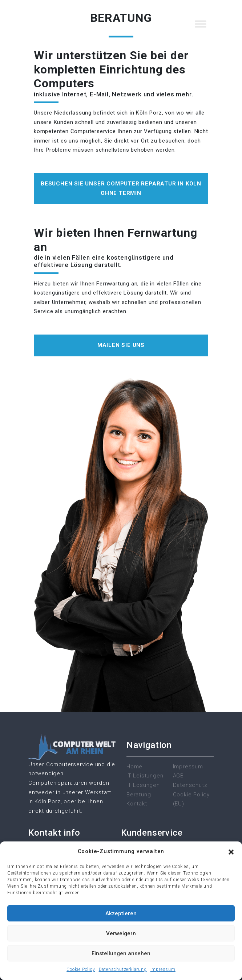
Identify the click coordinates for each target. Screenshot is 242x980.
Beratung (139, 795)
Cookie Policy (81, 969)
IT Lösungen (143, 785)
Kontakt (137, 804)
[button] (231, 852)
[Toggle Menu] (201, 24)
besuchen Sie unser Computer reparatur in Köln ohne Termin (121, 188)
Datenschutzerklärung (123, 969)
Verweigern (121, 933)
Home (134, 767)
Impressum (163, 969)
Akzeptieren (121, 913)
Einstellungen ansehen (121, 953)
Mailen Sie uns (121, 345)
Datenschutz (190, 785)
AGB (178, 776)
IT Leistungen (145, 776)
